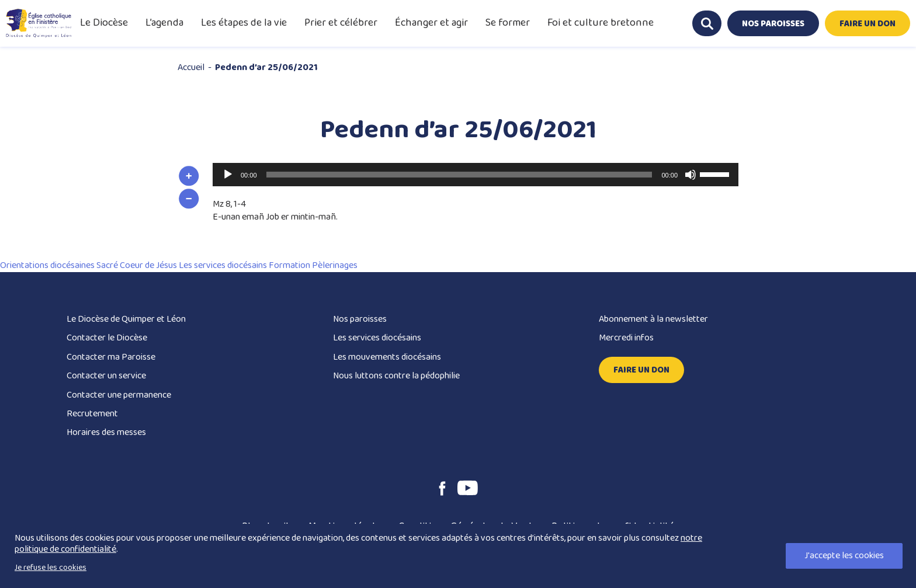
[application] (476, 175)
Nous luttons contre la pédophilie (396, 376)
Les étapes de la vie (244, 23)
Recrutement (92, 414)
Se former (508, 23)
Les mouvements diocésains (387, 357)
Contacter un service (106, 376)
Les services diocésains (377, 338)
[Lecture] (228, 175)
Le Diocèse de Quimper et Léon (126, 319)
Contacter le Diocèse (107, 338)
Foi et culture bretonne (601, 23)
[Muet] (691, 175)
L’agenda (164, 23)
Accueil (191, 67)
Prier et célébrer (341, 23)
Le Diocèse (104, 23)
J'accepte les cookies (844, 556)
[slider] (459, 175)
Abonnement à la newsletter (653, 319)
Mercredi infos (626, 338)
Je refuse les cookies (51, 568)
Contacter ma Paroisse (111, 357)
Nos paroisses (360, 319)
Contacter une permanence (119, 395)
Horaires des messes (106, 432)
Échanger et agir (431, 23)
